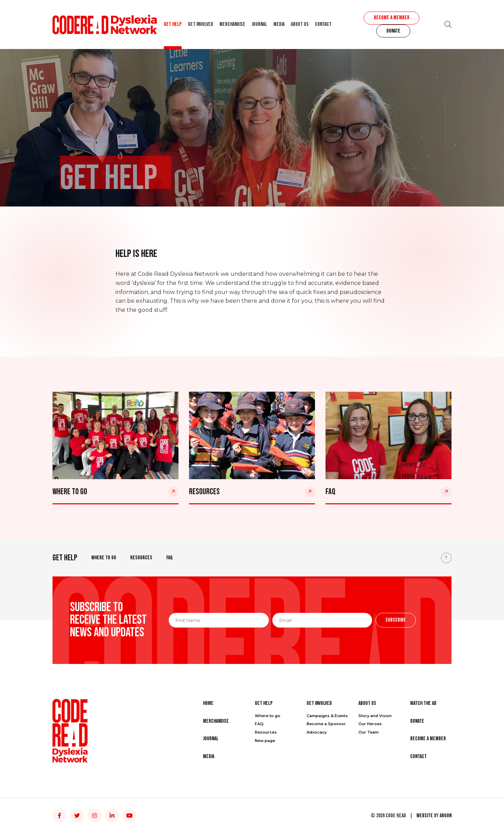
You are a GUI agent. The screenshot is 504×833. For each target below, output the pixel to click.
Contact (323, 24)
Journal (259, 24)
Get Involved (201, 24)
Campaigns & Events (327, 716)
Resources (141, 558)
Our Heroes (370, 724)
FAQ (170, 558)
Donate (393, 31)
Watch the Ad (423, 703)
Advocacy (317, 732)
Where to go (104, 558)
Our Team (369, 732)
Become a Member (392, 18)
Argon (446, 816)
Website (425, 816)
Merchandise (232, 24)
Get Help (173, 24)
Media (279, 24)
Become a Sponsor (326, 724)
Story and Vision (375, 716)
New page (265, 741)
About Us (300, 24)
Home (208, 703)
